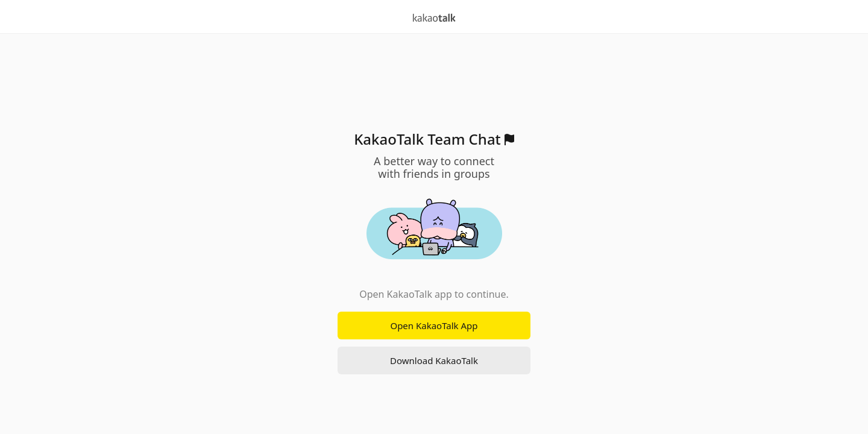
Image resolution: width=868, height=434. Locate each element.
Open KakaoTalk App (434, 325)
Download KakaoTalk (434, 360)
